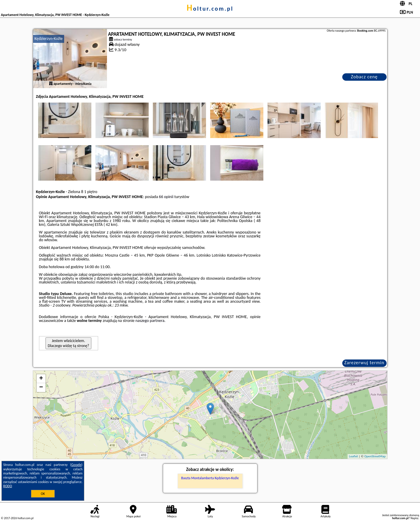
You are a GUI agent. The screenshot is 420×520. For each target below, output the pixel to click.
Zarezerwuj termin (364, 363)
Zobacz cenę (364, 77)
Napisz (415, 518)
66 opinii (166, 197)
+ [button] (41, 379)
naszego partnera (150, 321)
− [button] (41, 388)
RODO (8, 486)
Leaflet (353, 456)
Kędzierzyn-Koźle (49, 39)
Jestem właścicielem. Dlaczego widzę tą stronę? (69, 343)
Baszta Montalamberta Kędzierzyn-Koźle (210, 478)
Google (76, 465)
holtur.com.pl (210, 9)
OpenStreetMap (375, 456)
